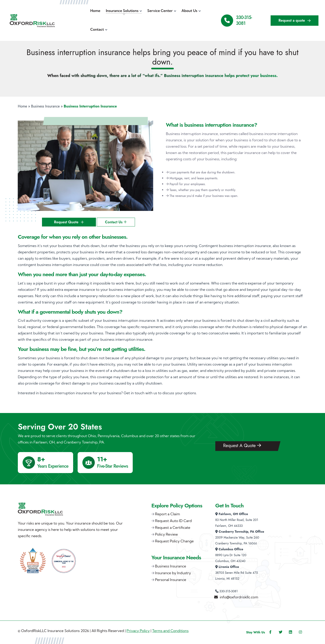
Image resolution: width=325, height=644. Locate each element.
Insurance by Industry (173, 573)
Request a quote (295, 20)
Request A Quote (242, 446)
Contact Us (116, 222)
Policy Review (166, 534)
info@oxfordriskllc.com (239, 597)
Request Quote (69, 222)
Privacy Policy (138, 631)
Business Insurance (45, 106)
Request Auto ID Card (173, 521)
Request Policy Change (174, 541)
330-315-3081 (244, 20)
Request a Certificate (173, 527)
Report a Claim (168, 514)
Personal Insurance (171, 580)
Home (22, 106)
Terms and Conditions (170, 631)
